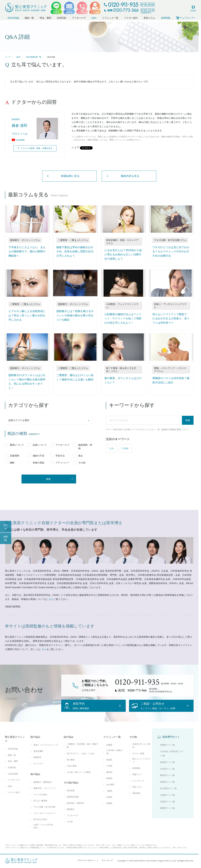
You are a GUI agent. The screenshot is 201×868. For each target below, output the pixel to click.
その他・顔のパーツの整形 (79, 777)
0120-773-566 (137, 690)
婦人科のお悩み (40, 824)
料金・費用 (45, 18)
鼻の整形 (71, 765)
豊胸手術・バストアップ (44, 793)
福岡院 (109, 808)
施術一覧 (29, 18)
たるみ (125, 448)
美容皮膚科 (38, 756)
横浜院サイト (166, 780)
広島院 (109, 802)
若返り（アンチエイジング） (46, 750)
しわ (111, 448)
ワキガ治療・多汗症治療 (44, 812)
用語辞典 (136, 798)
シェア (75, 147)
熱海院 (109, 783)
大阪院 (109, 796)
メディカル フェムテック (45, 818)
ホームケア (38, 769)
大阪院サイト (166, 800)
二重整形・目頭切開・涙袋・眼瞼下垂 (83, 751)
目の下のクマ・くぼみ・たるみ (81, 758)
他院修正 (71, 814)
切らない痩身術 (40, 806)
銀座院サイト (166, 767)
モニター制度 (138, 758)
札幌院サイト (166, 750)
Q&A (94, 18)
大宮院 (109, 771)
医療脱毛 (37, 762)
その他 (70, 827)
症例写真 (62, 18)
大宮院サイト (166, 774)
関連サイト (137, 779)
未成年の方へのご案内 (141, 751)
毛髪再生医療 (73, 802)
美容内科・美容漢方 (76, 808)
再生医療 (71, 796)
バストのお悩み (40, 799)
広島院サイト (166, 806)
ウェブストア (138, 786)
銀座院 (109, 765)
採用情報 (166, 18)
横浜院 (109, 777)
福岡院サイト (166, 813)
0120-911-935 (137, 682)
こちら (50, 599)
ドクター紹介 (131, 18)
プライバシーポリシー (86, 865)
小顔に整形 (72, 771)
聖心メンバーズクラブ (141, 765)
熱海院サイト (166, 787)
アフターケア (79, 18)
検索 (188, 420)
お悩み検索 (13, 779)
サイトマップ (107, 865)
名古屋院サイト (167, 793)
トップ (8, 57)
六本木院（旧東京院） (114, 757)
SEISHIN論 (13, 18)
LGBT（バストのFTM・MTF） (44, 831)
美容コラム (149, 18)
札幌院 (109, 750)
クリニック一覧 (110, 18)
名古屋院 (110, 789)
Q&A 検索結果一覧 (34, 57)
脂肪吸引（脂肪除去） (43, 787)
